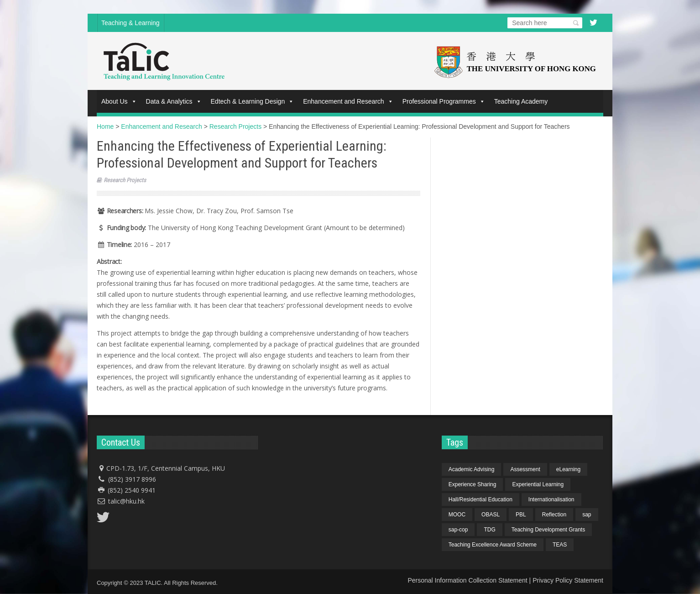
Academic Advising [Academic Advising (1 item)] (472, 469)
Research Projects (125, 180)
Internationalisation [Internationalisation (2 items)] (551, 499)
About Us (119, 101)
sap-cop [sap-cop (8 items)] (458, 530)
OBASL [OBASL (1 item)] (491, 515)
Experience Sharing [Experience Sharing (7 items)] (473, 484)
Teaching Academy (521, 101)
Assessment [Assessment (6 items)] (525, 469)
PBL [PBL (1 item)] (521, 515)
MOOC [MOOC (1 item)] (457, 515)
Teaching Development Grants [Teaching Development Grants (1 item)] (548, 530)
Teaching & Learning (131, 23)
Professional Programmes (444, 101)
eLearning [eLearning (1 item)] (568, 469)
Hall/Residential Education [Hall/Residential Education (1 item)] (481, 499)
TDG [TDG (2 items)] (489, 530)
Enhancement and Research (348, 101)
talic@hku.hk (126, 501)
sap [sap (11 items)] (587, 515)
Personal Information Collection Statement (467, 580)
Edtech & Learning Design (253, 101)
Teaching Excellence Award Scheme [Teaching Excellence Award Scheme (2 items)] (493, 545)
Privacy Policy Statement (568, 580)
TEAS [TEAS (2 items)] (560, 545)
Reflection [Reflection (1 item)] (554, 515)
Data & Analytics (174, 101)
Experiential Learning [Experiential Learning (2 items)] (538, 484)
